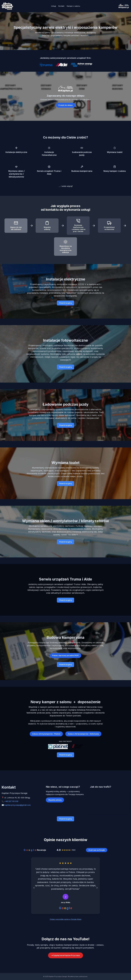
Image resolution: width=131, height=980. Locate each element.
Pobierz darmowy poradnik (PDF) (65, 655)
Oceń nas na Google (97, 850)
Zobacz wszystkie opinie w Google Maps (66, 919)
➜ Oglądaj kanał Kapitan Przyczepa (66, 955)
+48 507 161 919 (11, 801)
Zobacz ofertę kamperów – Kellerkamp (83, 734)
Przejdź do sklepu (66, 105)
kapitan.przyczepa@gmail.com (18, 805)
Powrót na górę (65, 303)
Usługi (53, 6)
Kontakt (61, 6)
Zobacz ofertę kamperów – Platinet (46, 734)
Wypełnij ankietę (55, 800)
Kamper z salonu (73, 6)
